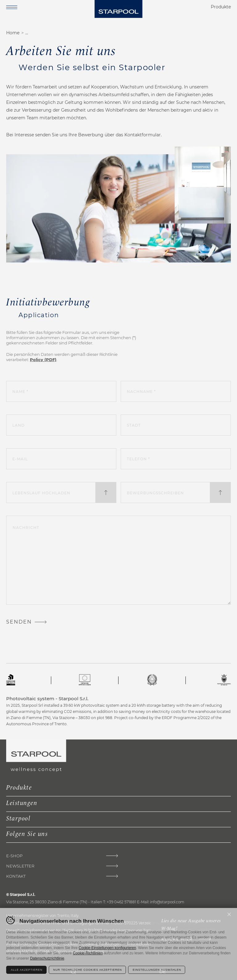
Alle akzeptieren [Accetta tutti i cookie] (27, 970)
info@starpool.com (167, 902)
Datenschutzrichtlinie (47, 958)
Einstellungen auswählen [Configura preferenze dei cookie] (157, 970)
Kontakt (16, 876)
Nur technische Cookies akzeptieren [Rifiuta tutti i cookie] (88, 970)
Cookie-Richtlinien (88, 953)
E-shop (14, 856)
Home (13, 33)
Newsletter (20, 866)
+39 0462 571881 (121, 902)
